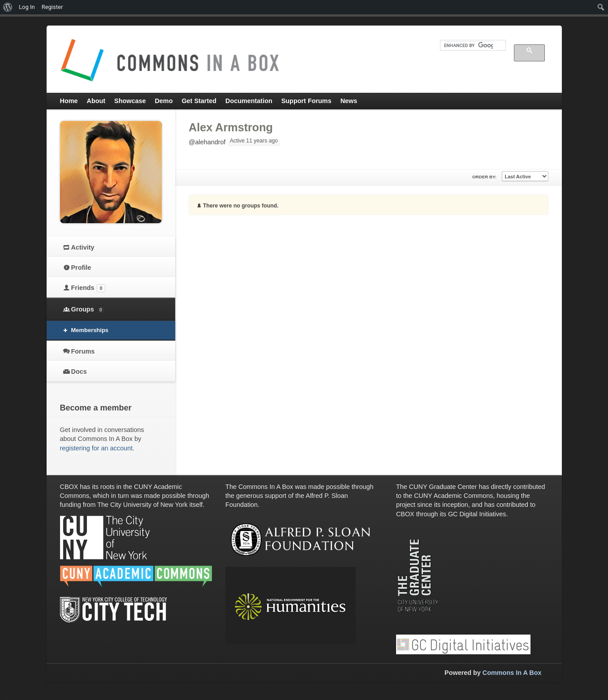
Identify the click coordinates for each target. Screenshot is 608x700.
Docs (79, 372)
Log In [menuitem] (27, 7)
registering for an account (96, 448)
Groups (88, 310)
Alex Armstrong (231, 127)
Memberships (90, 330)
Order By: (484, 177)
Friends (88, 288)
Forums (83, 351)
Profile (81, 268)
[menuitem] (8, 7)
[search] (468, 45)
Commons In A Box (512, 673)
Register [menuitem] (52, 7)
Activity (83, 247)
